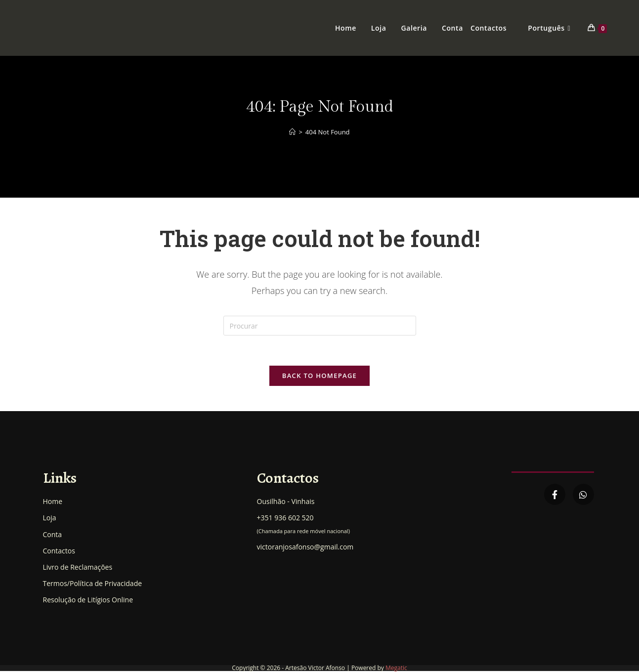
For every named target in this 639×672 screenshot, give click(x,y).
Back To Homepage (319, 376)
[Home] (292, 132)
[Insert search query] (320, 326)
